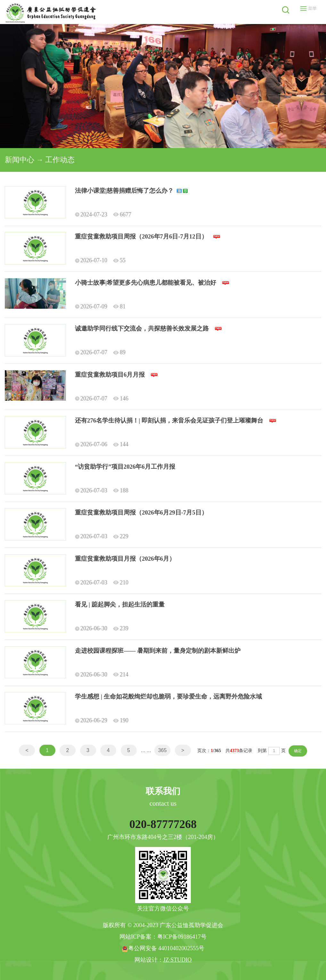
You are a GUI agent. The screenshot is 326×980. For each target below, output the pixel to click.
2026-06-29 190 (102, 720)
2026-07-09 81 (100, 306)
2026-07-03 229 (102, 536)
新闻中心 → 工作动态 (40, 160)
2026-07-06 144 (102, 444)
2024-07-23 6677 (103, 214)
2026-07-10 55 (100, 260)
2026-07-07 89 (100, 352)
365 (163, 750)
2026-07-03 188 (102, 490)
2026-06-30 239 (102, 628)
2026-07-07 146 (102, 398)
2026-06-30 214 (102, 674)
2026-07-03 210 (102, 582)
